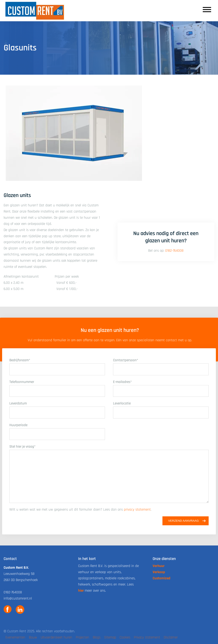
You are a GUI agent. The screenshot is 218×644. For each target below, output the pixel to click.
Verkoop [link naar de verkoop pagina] (159, 572)
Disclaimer (171, 637)
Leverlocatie (122, 403)
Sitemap (110, 637)
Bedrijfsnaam (20, 360)
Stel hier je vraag (22, 447)
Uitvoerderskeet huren (56, 637)
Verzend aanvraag (184, 521)
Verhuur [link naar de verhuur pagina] (159, 566)
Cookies (125, 637)
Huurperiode (18, 425)
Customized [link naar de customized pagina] (161, 578)
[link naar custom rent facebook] (8, 610)
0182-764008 (174, 251)
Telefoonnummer (22, 382)
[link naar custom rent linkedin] (20, 610)
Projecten (82, 637)
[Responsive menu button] (207, 11)
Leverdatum (18, 403)
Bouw (33, 637)
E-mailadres (122, 382)
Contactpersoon (126, 360)
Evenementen (15, 637)
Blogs (97, 637)
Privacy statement (147, 637)
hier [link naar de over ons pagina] (81, 591)
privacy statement (137, 510)
